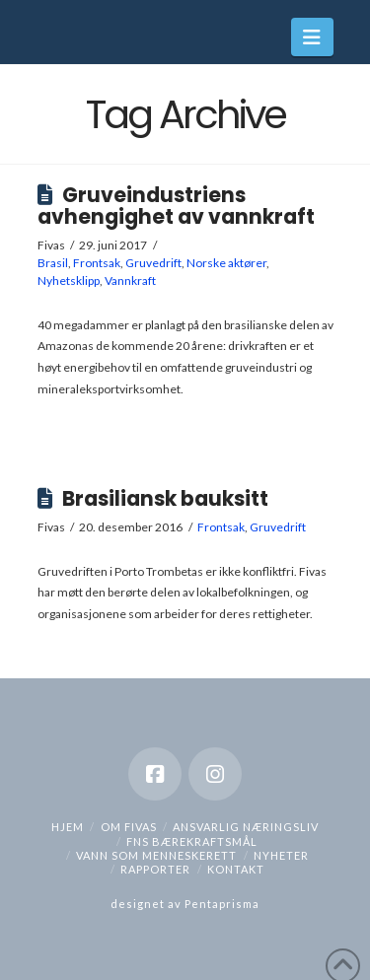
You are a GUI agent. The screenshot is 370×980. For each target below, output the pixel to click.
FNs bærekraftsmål (192, 841)
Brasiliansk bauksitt (165, 499)
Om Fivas (129, 827)
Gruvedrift (153, 263)
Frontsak (97, 263)
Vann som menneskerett (156, 855)
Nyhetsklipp (69, 280)
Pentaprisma (222, 904)
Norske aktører (226, 263)
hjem (68, 827)
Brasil (53, 263)
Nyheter (281, 855)
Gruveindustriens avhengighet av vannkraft (176, 206)
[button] (312, 37)
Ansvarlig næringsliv (246, 827)
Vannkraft (130, 280)
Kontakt (236, 869)
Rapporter (155, 869)
